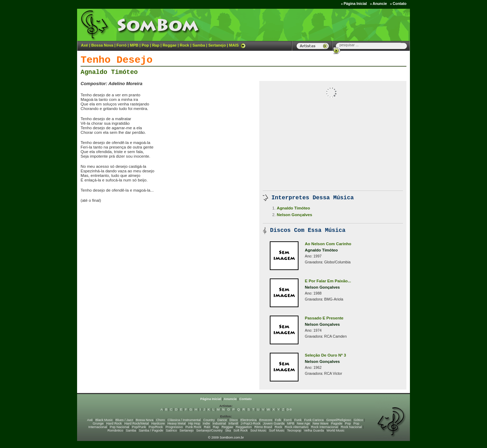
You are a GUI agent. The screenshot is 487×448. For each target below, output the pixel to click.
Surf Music (277, 430)
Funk (298, 420)
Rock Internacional (325, 427)
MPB (134, 45)
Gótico (359, 420)
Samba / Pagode (151, 430)
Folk (278, 420)
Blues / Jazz (124, 420)
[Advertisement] (323, 25)
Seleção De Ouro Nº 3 (325, 355)
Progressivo (174, 427)
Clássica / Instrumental (184, 420)
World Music (335, 430)
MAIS (238, 45)
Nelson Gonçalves (294, 215)
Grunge (98, 423)
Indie (206, 423)
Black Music (104, 420)
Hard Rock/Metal (136, 423)
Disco (234, 420)
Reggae (170, 45)
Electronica (248, 420)
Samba (199, 45)
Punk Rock (193, 427)
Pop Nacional (119, 427)
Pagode (337, 423)
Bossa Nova (102, 45)
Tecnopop (294, 430)
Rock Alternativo (297, 427)
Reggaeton (244, 427)
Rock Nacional (351, 427)
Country (209, 420)
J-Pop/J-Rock (251, 423)
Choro (160, 420)
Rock (184, 45)
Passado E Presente (324, 318)
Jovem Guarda (274, 423)
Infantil (233, 423)
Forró (122, 45)
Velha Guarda (314, 430)
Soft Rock (241, 430)
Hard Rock (114, 423)
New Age (303, 423)
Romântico (115, 430)
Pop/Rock (156, 427)
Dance (222, 420)
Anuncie (380, 4)
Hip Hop (194, 423)
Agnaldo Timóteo (109, 72)
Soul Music (259, 430)
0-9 (289, 409)
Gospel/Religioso (339, 420)
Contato (400, 4)
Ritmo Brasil (263, 427)
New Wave (320, 423)
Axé (84, 45)
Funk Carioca (314, 420)
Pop (145, 45)
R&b (207, 427)
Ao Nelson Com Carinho (328, 244)
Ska (228, 430)
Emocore (266, 420)
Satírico (171, 430)
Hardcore (158, 423)
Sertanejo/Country (209, 430)
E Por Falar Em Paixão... (328, 281)
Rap (156, 45)
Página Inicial (355, 4)
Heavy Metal (177, 423)
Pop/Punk (139, 427)
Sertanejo (217, 45)
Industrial (219, 423)
